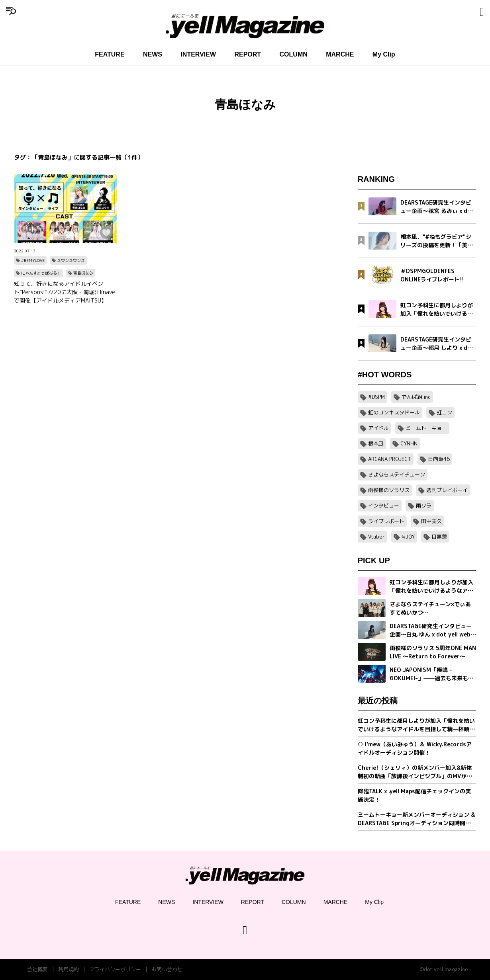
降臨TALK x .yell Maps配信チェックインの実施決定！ (414, 795)
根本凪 (376, 443)
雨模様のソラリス (389, 490)
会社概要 (37, 969)
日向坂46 (439, 459)
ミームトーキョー (426, 428)
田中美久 (431, 521)
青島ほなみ (83, 273)
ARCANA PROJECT (390, 459)
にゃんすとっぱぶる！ (41, 273)
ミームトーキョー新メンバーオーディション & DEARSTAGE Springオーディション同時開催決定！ (416, 819)
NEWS (153, 54)
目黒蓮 (439, 537)
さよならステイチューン (397, 474)
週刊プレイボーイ (447, 490)
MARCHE (340, 54)
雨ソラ (424, 506)
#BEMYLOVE (33, 260)
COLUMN (294, 54)
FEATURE (110, 54)
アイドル (378, 428)
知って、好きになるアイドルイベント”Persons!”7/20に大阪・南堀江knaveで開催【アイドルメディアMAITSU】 (65, 292)
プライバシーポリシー (115, 969)
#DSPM (376, 397)
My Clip (384, 54)
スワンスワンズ (71, 260)
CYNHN (409, 443)
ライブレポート (386, 521)
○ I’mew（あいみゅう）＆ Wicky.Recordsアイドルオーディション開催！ (415, 748)
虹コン (444, 412)
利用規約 (69, 969)
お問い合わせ (167, 969)
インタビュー (384, 506)
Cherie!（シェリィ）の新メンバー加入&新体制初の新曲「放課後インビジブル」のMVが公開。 (415, 772)
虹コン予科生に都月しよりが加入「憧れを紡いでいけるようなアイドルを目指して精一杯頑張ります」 (416, 725)
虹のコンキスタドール (394, 412)
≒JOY (408, 537)
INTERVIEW (198, 54)
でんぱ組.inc (416, 397)
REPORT (248, 54)
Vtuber (376, 537)
